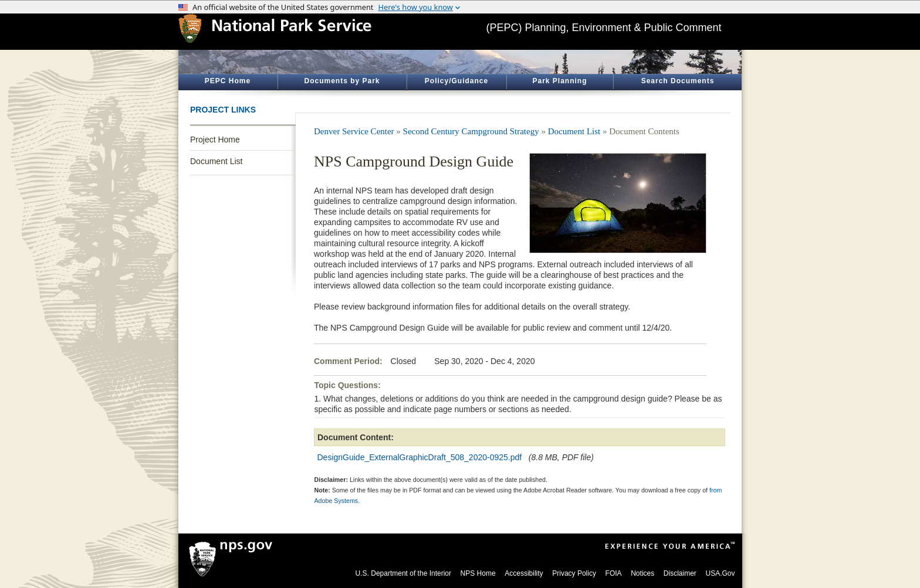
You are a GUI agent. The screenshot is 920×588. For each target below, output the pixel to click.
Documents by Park (342, 81)
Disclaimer (680, 573)
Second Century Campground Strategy (471, 131)
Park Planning (559, 81)
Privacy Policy (574, 573)
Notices (642, 573)
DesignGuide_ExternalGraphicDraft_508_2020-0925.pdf (420, 457)
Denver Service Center (354, 131)
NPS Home (478, 573)
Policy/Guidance (456, 81)
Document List (216, 161)
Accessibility (524, 573)
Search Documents (678, 81)
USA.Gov (720, 573)
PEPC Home (228, 81)
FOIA (614, 573)
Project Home (215, 140)
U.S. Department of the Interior (403, 573)
